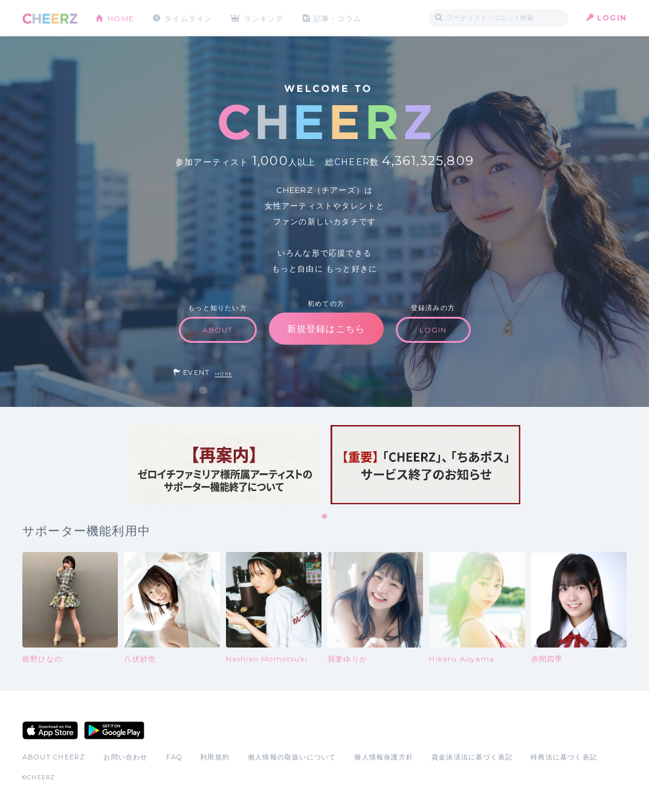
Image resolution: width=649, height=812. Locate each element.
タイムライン (188, 18)
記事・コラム (338, 18)
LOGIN (612, 18)
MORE (223, 374)
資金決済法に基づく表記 (472, 757)
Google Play (114, 730)
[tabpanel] (224, 465)
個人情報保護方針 (384, 757)
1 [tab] (325, 517)
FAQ (174, 757)
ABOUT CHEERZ (54, 757)
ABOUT (218, 330)
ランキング (265, 18)
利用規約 (215, 757)
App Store (50, 730)
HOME (121, 18)
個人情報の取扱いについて (292, 757)
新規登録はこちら (326, 329)
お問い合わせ (125, 757)
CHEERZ (50, 18)
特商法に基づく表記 (564, 757)
